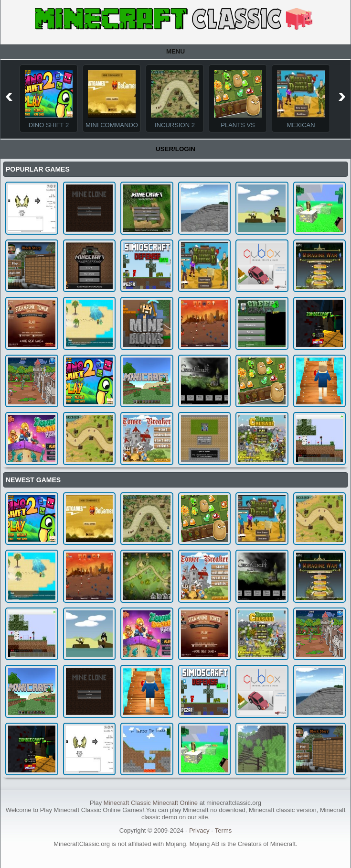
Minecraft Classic (127, 803)
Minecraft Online (175, 803)
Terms (223, 830)
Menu (175, 51)
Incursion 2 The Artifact (175, 129)
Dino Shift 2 (49, 125)
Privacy (199, 830)
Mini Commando (112, 125)
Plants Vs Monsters (238, 129)
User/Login (175, 149)
